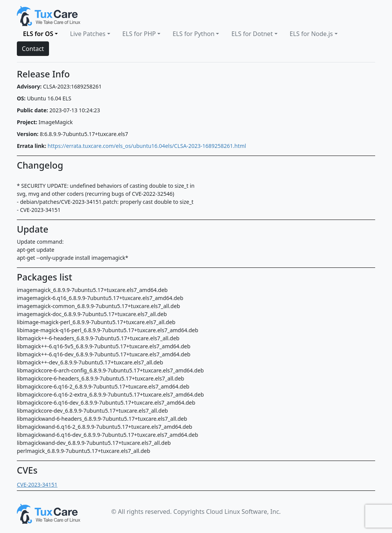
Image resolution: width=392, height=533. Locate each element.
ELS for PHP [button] (139, 34)
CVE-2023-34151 (37, 485)
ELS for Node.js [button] (311, 34)
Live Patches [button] (88, 34)
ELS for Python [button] (194, 34)
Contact (33, 49)
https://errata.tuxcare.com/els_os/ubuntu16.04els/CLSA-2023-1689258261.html (147, 146)
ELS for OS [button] (38, 34)
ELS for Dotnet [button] (252, 34)
